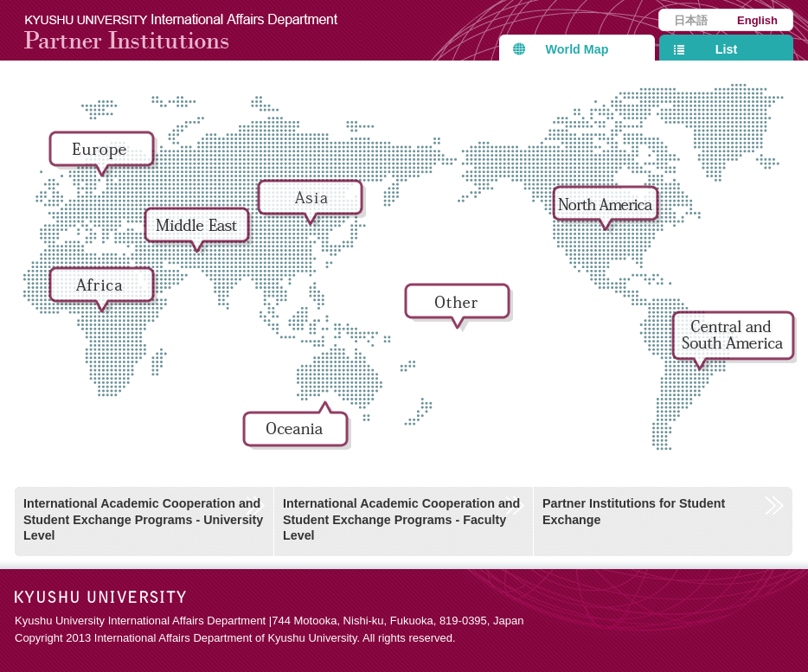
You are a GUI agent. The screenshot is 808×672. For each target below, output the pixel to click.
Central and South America (734, 341)
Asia (313, 209)
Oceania (298, 431)
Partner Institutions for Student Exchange (634, 512)
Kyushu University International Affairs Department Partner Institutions (192, 30)
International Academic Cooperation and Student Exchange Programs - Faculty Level (401, 519)
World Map (577, 49)
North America (608, 215)
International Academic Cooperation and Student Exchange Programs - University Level (143, 519)
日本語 (691, 20)
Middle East (200, 237)
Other (460, 313)
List (726, 49)
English (757, 20)
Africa (105, 297)
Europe (105, 161)
